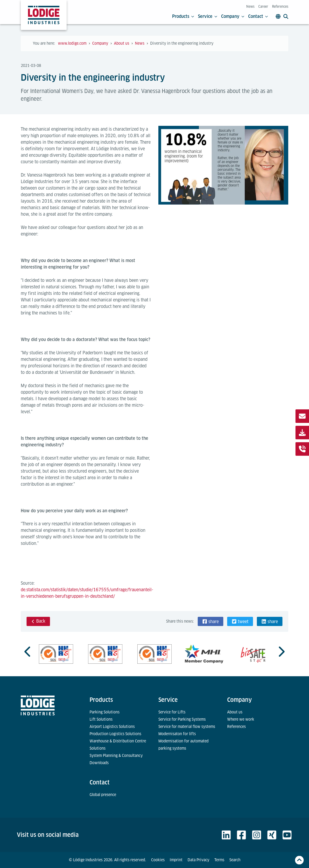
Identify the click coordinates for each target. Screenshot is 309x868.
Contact (258, 16)
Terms (219, 860)
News (250, 7)
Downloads (99, 763)
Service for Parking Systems (182, 719)
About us (235, 712)
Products (183, 16)
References (280, 7)
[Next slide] (281, 652)
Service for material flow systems (187, 727)
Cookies (158, 860)
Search (235, 860)
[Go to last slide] (28, 652)
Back (38, 621)
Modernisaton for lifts (177, 734)
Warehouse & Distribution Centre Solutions (118, 745)
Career (263, 7)
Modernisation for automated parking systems (183, 745)
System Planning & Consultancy (116, 756)
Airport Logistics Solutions (112, 727)
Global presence (103, 795)
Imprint (176, 860)
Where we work (241, 719)
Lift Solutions (101, 719)
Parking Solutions (105, 712)
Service (208, 16)
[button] (211, 621)
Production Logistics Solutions (115, 734)
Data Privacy (198, 860)
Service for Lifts (172, 712)
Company (233, 16)
